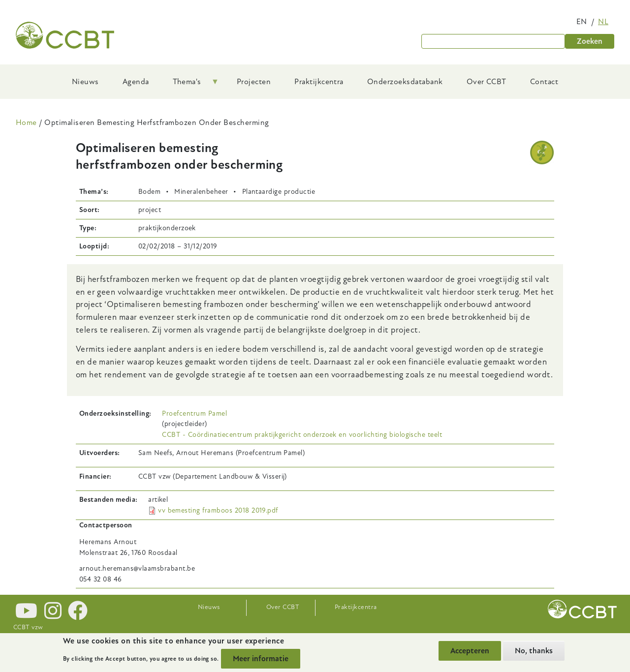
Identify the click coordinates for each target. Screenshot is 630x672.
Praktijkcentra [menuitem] (319, 82)
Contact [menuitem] (544, 82)
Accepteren (470, 651)
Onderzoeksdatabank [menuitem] (405, 82)
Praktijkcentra (356, 607)
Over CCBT (283, 607)
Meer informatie (261, 659)
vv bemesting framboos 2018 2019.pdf (218, 510)
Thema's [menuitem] (190, 85)
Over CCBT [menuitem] (487, 82)
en (582, 22)
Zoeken (590, 41)
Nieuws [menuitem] (85, 82)
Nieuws (209, 607)
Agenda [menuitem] (136, 82)
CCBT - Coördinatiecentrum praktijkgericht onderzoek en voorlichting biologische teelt (302, 435)
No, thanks (534, 651)
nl (603, 22)
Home (26, 122)
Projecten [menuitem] (254, 82)
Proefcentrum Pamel (194, 413)
